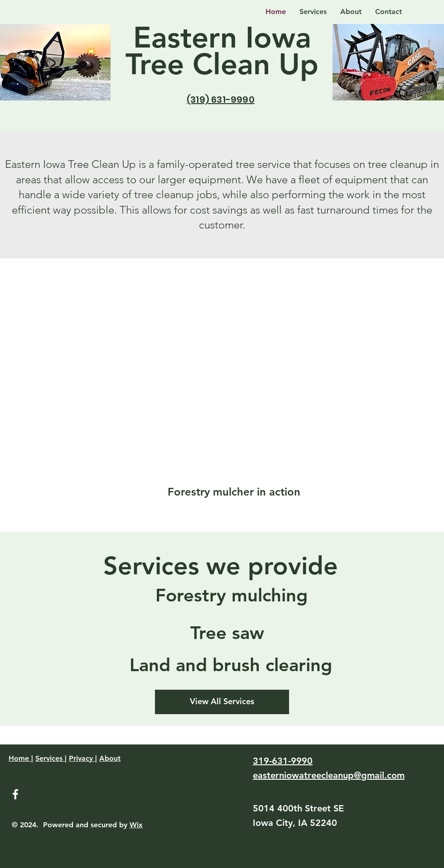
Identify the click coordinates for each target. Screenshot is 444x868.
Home (20, 758)
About (110, 758)
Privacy (82, 758)
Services (50, 758)
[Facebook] (15, 794)
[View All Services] (222, 702)
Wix (136, 825)
